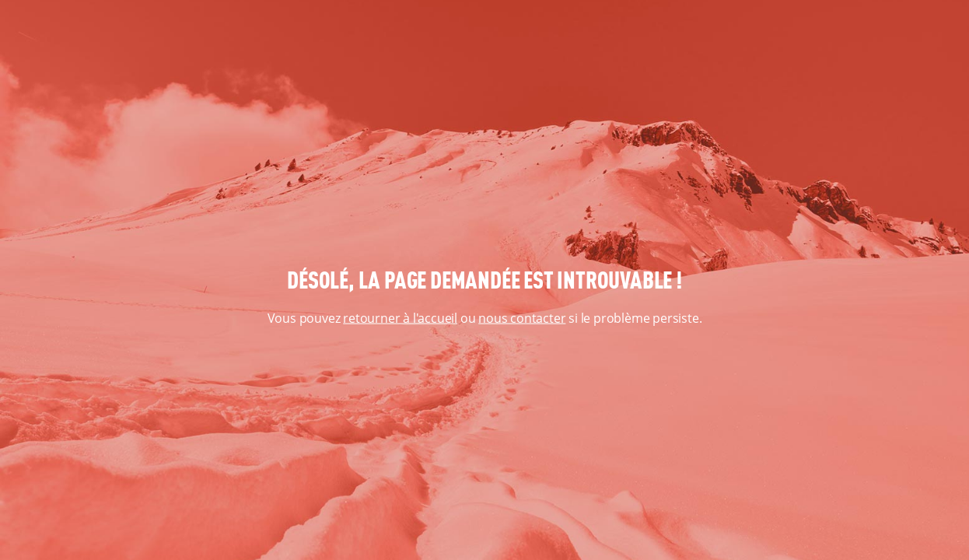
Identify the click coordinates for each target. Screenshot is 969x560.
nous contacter (522, 318)
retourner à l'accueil (400, 318)
